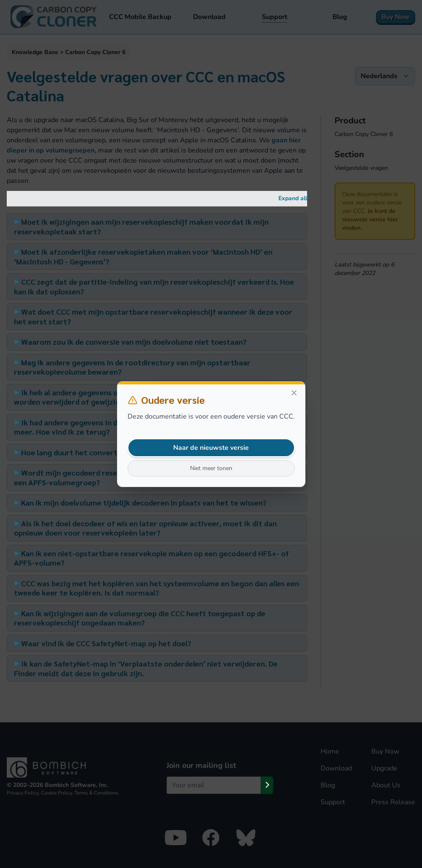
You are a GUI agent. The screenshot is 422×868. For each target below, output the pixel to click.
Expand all (293, 198)
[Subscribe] (267, 785)
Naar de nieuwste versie (211, 448)
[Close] (294, 393)
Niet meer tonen (211, 468)
